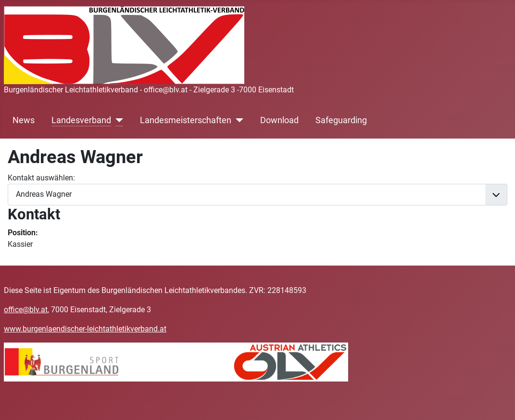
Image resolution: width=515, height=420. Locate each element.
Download (279, 120)
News (24, 120)
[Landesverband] (117, 120)
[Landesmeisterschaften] (237, 120)
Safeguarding (341, 120)
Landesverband (81, 120)
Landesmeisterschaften (186, 120)
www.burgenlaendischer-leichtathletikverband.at (85, 329)
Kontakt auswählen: (41, 178)
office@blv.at (26, 310)
